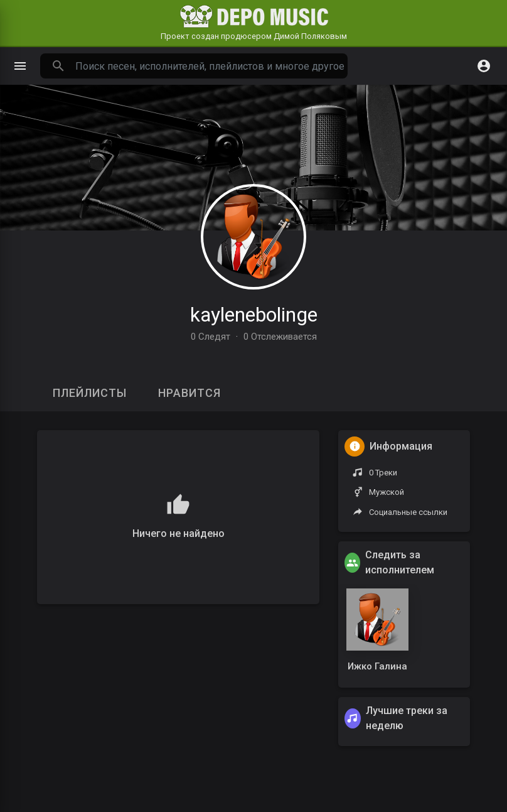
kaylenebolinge (254, 315)
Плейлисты (90, 393)
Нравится (189, 393)
